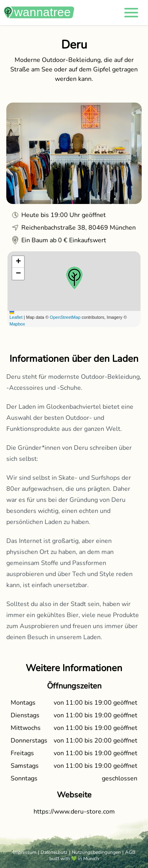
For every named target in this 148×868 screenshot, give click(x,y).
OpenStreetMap (65, 317)
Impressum (25, 852)
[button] (131, 13)
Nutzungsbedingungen (96, 852)
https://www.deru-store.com (74, 812)
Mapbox (17, 324)
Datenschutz (54, 852)
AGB (130, 852)
